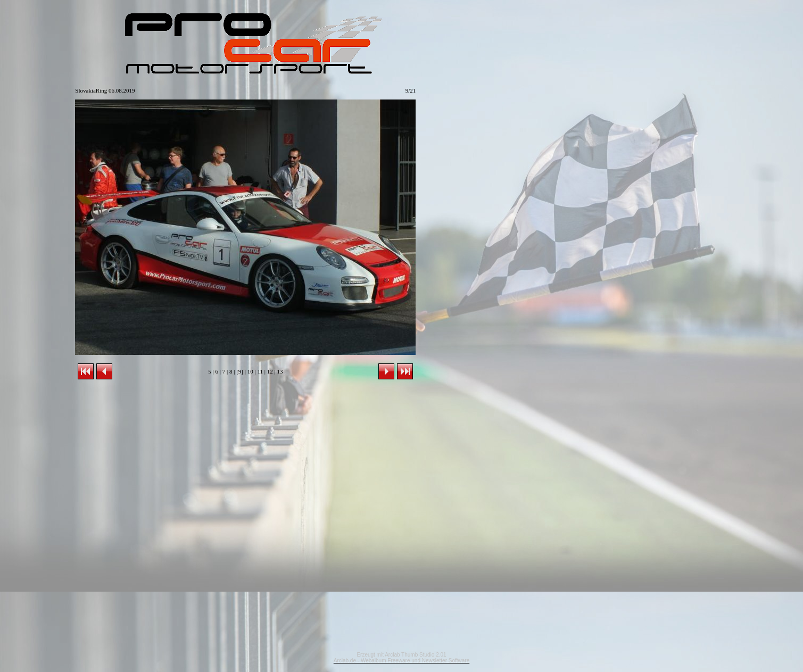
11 (260, 371)
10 (250, 371)
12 (270, 371)
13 (280, 371)
